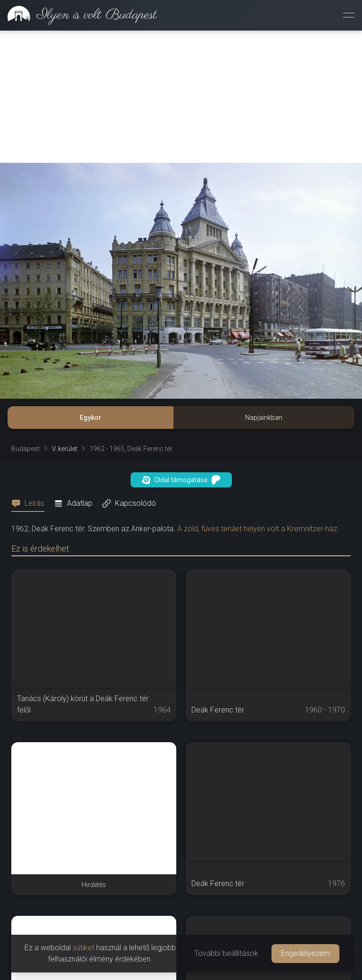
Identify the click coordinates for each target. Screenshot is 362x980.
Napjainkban (264, 418)
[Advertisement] (181, 97)
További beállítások (226, 953)
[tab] (31, 503)
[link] (78, 15)
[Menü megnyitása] (349, 15)
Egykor (90, 418)
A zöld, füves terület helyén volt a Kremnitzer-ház (257, 529)
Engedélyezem (305, 953)
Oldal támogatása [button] (181, 480)
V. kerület (65, 449)
